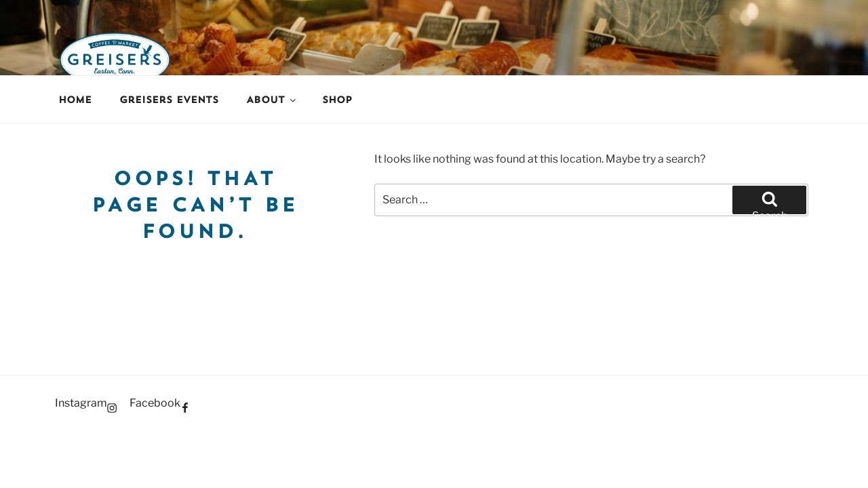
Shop (337, 100)
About (272, 100)
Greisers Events (169, 100)
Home (75, 100)
